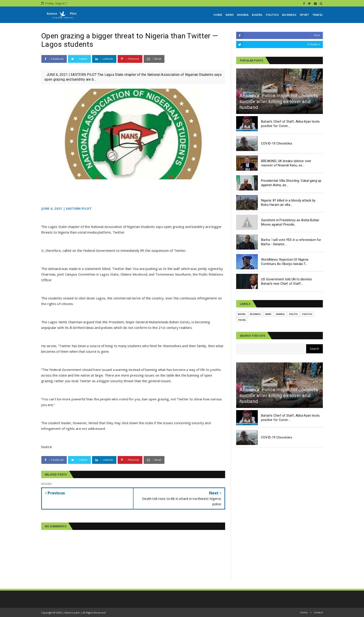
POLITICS (272, 15)
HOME (218, 15)
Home (304, 612)
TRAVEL (318, 15)
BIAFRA (257, 15)
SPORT (304, 15)
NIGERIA (243, 15)
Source (46, 447)
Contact (318, 612)
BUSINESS (289, 15)
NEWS (230, 15)
